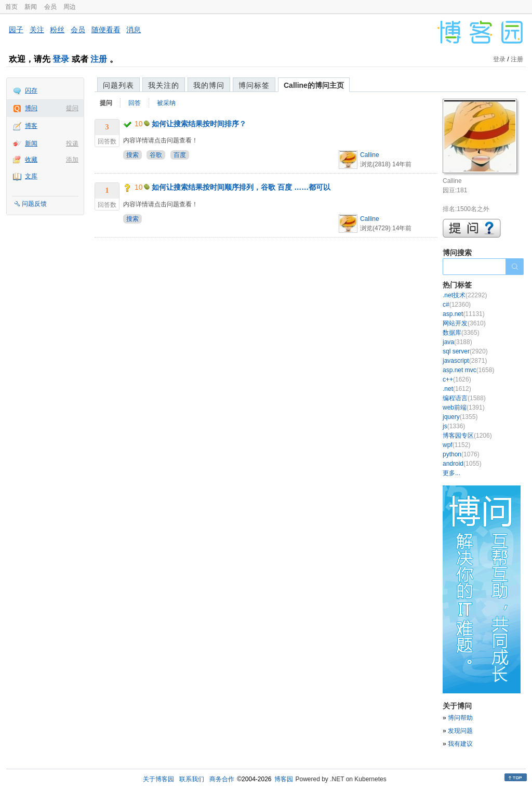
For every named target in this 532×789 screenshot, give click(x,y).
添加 (72, 160)
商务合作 (222, 779)
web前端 (464, 407)
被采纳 (166, 103)
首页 (11, 7)
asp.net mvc (468, 370)
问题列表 (118, 85)
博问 (31, 108)
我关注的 (164, 85)
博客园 (284, 779)
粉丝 (57, 30)
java (457, 342)
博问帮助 (460, 718)
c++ (457, 379)
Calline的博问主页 (314, 85)
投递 (72, 143)
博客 (31, 126)
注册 (99, 59)
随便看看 (106, 30)
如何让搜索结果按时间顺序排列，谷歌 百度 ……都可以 (241, 187)
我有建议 (460, 744)
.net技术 (465, 295)
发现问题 (460, 731)
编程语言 (464, 398)
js (454, 426)
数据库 (461, 333)
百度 (180, 155)
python (461, 454)
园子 (16, 30)
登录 (61, 59)
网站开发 (464, 323)
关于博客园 (158, 779)
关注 (37, 30)
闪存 (31, 90)
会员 (50, 7)
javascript (465, 361)
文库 (31, 176)
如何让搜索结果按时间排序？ (199, 124)
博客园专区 (467, 436)
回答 (135, 103)
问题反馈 (34, 204)
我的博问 (209, 85)
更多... (451, 473)
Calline (370, 155)
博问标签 (254, 85)
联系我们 (192, 779)
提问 (72, 108)
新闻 (31, 7)
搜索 (132, 155)
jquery (460, 417)
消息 (134, 30)
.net (457, 389)
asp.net (464, 314)
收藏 (31, 160)
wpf (456, 445)
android (462, 464)
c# (457, 305)
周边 (70, 7)
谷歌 (156, 155)
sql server (465, 351)
